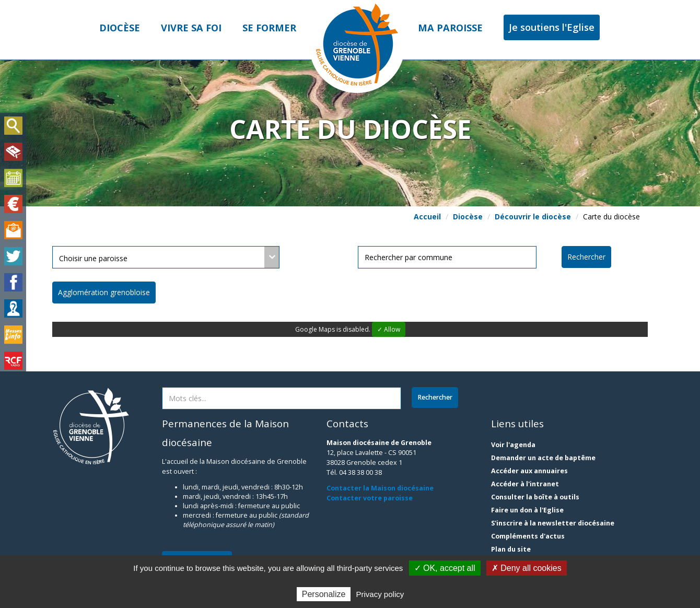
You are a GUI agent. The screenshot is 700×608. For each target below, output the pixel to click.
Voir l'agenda (513, 445)
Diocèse (120, 28)
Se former (269, 28)
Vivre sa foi (191, 28)
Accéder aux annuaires (529, 471)
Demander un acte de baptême (543, 458)
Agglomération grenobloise (104, 292)
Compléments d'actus (528, 536)
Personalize (324, 594)
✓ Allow (389, 329)
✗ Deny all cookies (527, 568)
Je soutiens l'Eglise (552, 27)
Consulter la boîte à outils (535, 497)
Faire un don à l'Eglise (527, 510)
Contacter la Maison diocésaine (380, 488)
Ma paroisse (450, 28)
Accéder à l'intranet (525, 484)
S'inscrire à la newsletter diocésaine (553, 523)
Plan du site (511, 549)
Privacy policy (380, 594)
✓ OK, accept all (445, 568)
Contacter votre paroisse (370, 498)
